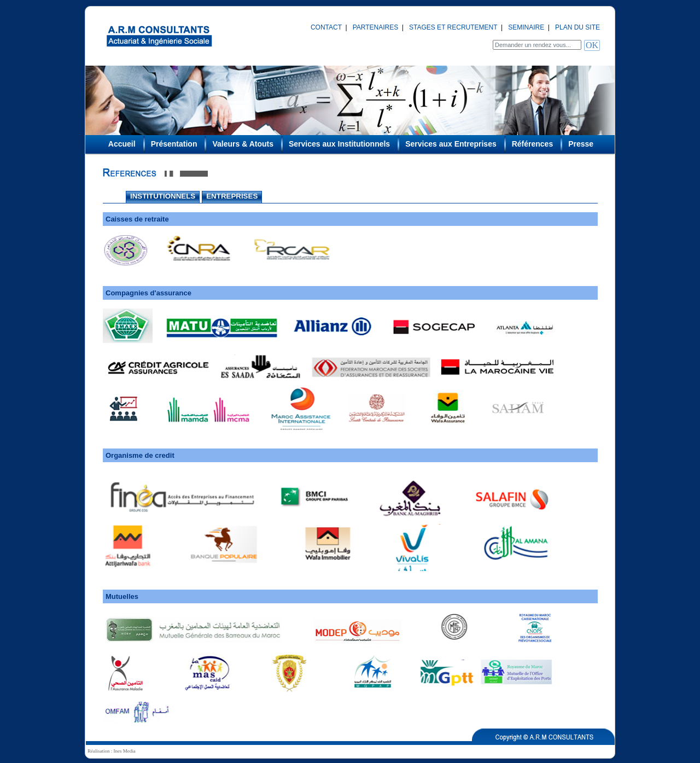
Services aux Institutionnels (339, 144)
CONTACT (326, 27)
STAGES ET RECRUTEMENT (453, 27)
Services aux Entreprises (451, 144)
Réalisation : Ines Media (112, 751)
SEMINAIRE (526, 27)
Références (533, 144)
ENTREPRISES (232, 196)
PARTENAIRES (376, 27)
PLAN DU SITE (577, 27)
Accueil (122, 144)
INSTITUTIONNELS (163, 196)
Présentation (174, 144)
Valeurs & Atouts (243, 144)
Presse (581, 144)
